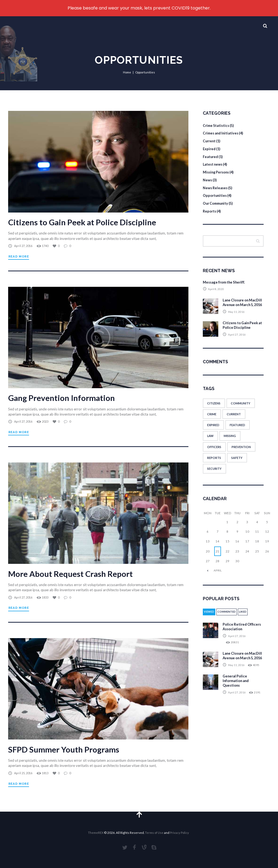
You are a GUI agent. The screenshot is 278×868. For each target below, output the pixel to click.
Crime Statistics (217, 126)
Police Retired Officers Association (242, 632)
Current (210, 141)
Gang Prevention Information (63, 397)
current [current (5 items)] (234, 418)
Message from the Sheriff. (225, 282)
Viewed (209, 617)
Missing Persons (217, 172)
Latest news (213, 164)
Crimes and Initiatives (222, 133)
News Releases (216, 187)
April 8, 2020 (216, 289)
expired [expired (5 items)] (213, 429)
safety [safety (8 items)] (237, 462)
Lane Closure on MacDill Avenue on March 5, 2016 (238, 304)
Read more (18, 256)
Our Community (216, 203)
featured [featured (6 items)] (237, 429)
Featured (211, 156)
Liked (245, 617)
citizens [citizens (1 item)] (214, 407)
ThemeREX (96, 832)
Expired (209, 149)
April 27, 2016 (23, 246)
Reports (210, 211)
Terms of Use (154, 832)
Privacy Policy (179, 832)
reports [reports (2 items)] (214, 462)
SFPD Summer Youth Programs (65, 748)
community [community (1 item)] (241, 407)
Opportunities (215, 195)
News (208, 180)
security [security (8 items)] (214, 473)
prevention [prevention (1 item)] (241, 451)
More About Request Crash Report (71, 573)
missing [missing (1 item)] (230, 440)
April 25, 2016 (23, 772)
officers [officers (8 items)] (214, 451)
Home (127, 72)
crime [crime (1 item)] (212, 418)
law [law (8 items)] (211, 440)
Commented (228, 617)
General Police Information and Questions (236, 690)
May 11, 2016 (236, 316)
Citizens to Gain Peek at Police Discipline (83, 222)
